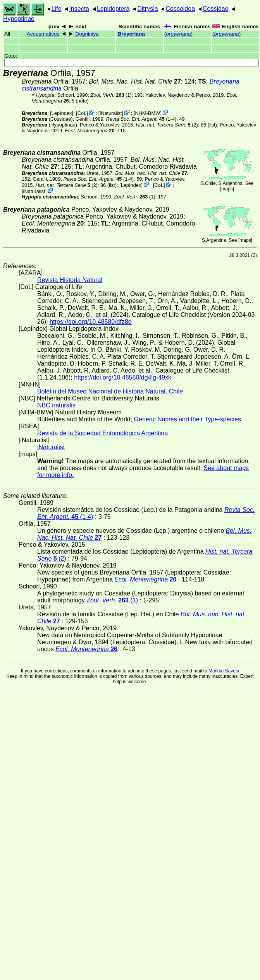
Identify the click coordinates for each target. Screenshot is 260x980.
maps (227, 189)
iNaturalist (111, 113)
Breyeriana (131, 34)
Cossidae (216, 9)
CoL (82, 113)
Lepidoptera (113, 9)
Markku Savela (224, 671)
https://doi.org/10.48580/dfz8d (91, 322)
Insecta (79, 9)
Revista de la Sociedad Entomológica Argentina (102, 433)
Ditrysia (147, 9)
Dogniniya (87, 34)
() (178, 34)
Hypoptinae (19, 19)
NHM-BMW (147, 113)
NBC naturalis (56, 405)
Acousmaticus (43, 34)
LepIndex (62, 113)
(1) (111, 95)
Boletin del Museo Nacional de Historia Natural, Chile (110, 391)
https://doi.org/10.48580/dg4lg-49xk (123, 377)
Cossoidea (180, 9)
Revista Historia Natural (70, 280)
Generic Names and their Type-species (188, 419)
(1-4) (141, 119)
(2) (167, 125)
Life (57, 9)
